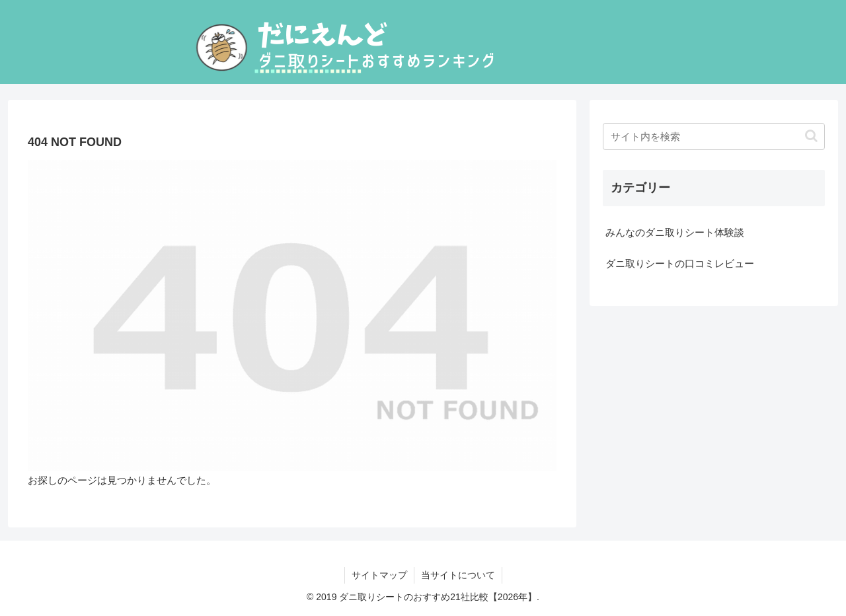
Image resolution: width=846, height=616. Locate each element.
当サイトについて (458, 575)
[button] (811, 136)
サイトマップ (379, 575)
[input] (714, 136)
